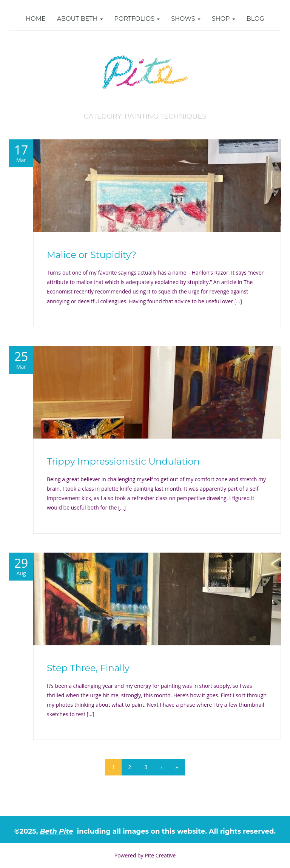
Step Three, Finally (88, 668)
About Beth (80, 19)
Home (35, 19)
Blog (255, 19)
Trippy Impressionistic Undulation (123, 461)
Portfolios (137, 19)
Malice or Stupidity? (92, 255)
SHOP (224, 19)
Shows (186, 19)
